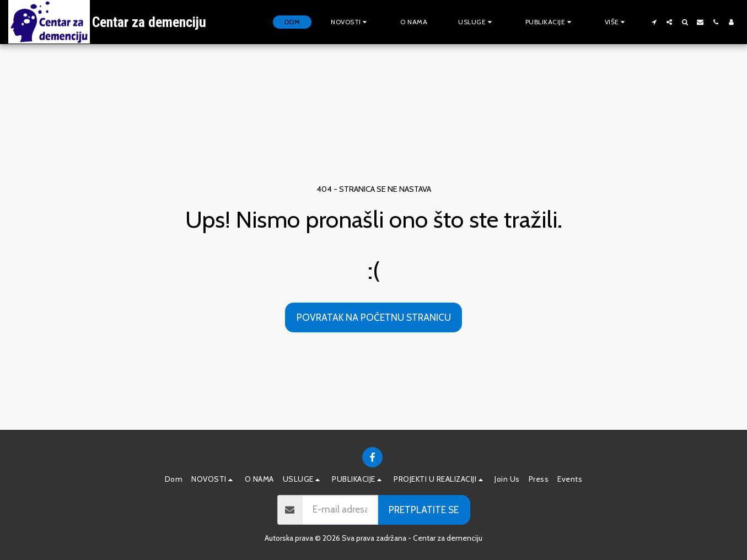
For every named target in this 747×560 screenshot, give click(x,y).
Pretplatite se (424, 510)
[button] (350, 22)
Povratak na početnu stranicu (374, 317)
